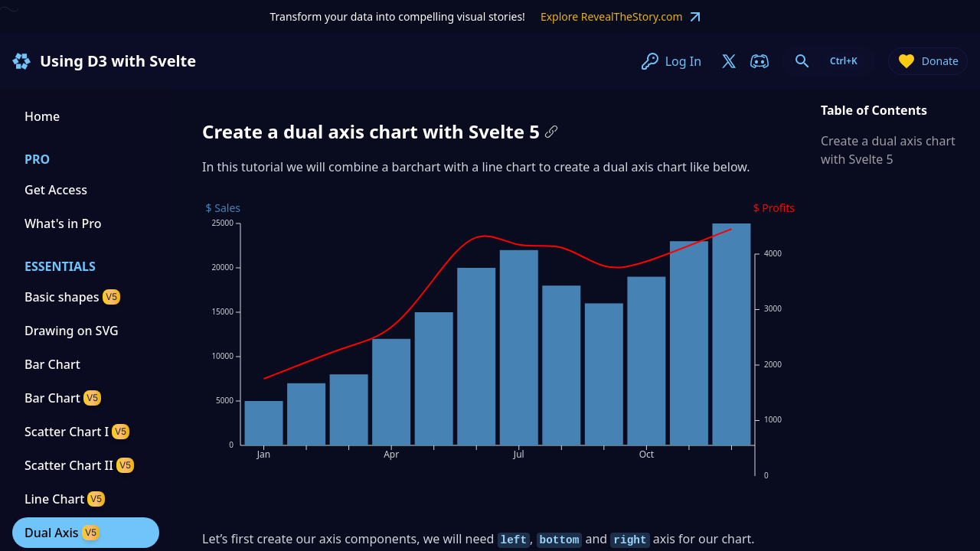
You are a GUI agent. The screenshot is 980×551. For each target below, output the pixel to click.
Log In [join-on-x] (671, 61)
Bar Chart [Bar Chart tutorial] (52, 364)
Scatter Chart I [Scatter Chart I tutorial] (77, 432)
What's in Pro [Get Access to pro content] (63, 223)
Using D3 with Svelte (118, 61)
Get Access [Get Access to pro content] (56, 190)
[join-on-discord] (759, 61)
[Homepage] (21, 61)
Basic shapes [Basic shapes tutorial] (72, 297)
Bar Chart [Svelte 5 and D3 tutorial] (63, 398)
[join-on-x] (729, 61)
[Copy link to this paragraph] (551, 132)
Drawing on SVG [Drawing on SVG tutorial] (72, 331)
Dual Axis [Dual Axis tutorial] (62, 533)
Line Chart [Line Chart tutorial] (65, 499)
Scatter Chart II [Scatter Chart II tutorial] (79, 465)
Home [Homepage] (42, 116)
